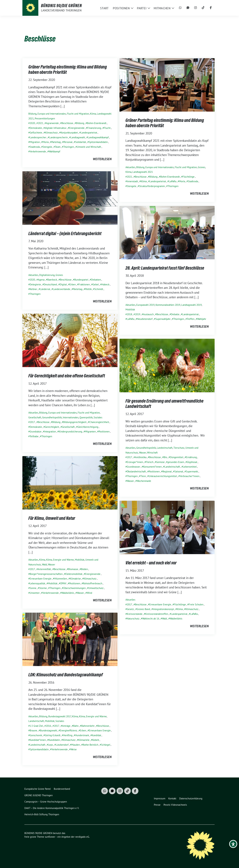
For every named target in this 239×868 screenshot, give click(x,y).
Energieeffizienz (69, 730)
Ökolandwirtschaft (136, 471)
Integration (50, 432)
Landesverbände (62, 289)
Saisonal (179, 471)
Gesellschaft (35, 417)
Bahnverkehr (88, 726)
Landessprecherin (58, 137)
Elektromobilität (74, 574)
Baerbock (52, 280)
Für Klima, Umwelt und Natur (52, 518)
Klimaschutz (51, 133)
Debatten (96, 280)
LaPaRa (173, 181)
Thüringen (69, 147)
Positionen (104, 432)
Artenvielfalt (44, 569)
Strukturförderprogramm (152, 186)
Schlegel (106, 745)
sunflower (50, 837)
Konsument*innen (152, 467)
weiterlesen (102, 159)
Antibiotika (141, 457)
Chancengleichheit (99, 422)
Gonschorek (36, 735)
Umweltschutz (96, 588)
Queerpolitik (86, 417)
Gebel (96, 284)
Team (58, 147)
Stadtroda (35, 147)
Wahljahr (202, 319)
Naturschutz (133, 619)
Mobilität (130, 309)
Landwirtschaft (165, 448)
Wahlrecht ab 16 (151, 619)
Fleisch (150, 462)
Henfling (68, 735)
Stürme (43, 588)
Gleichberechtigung (88, 427)
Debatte (175, 314)
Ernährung (191, 457)
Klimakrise (75, 579)
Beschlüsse (67, 123)
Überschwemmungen (74, 588)
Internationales (71, 417)
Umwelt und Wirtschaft (89, 147)
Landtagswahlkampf (98, 137)
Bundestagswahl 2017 (60, 716)
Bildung (32, 114)
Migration (35, 142)
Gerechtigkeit (52, 427)
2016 (48, 726)
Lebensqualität (37, 583)
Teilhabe (34, 436)
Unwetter (35, 593)
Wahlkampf (55, 151)
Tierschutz (179, 448)
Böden (84, 569)
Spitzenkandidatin (98, 142)
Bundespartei (81, 280)
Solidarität (81, 142)
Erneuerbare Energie (41, 579)
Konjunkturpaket (69, 133)
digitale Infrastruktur (56, 128)
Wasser (143, 453)
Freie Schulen (196, 604)
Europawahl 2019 (145, 305)
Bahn (76, 726)
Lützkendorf (62, 745)
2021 (40, 123)
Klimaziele (84, 740)
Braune (33, 730)
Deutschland (50, 284)
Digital (63, 284)
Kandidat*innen (38, 740)
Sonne (33, 588)
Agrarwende (52, 123)
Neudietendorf (145, 319)
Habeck (105, 284)
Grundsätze (36, 432)
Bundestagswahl (49, 730)
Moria (46, 142)
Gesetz (130, 609)
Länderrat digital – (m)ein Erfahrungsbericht (65, 233)
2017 (32, 422)
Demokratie (36, 128)
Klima (93, 114)
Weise (74, 749)
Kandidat (96, 735)
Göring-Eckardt (53, 735)
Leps (51, 745)
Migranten (90, 432)
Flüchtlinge (189, 177)
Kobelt (96, 740)
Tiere (143, 476)
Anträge (66, 726)
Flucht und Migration (78, 114)
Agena (41, 280)
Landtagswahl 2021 (143, 172)
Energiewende (77, 128)
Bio (165, 457)
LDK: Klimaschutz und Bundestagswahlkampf (66, 675)
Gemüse (160, 462)
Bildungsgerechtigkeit (75, 422)
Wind (89, 593)
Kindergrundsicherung (70, 432)
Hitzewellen (61, 579)
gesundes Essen (176, 462)
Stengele (47, 147)
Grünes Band (143, 609)
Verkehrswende (38, 151)
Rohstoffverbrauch (93, 583)
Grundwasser (134, 467)
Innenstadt (132, 181)
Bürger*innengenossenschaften (46, 574)
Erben (73, 284)
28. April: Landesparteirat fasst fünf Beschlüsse (165, 268)
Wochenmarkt (144, 481)
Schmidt (99, 289)
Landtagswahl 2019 (191, 305)
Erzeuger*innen (135, 462)
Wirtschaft (152, 453)
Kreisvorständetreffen (157, 614)
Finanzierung (94, 128)
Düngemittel (177, 457)
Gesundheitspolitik (52, 417)
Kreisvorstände (135, 614)
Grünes (201, 167)
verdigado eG (82, 837)
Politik (88, 289)
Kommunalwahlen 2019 (168, 305)
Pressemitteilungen (45, 118)
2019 (138, 314)
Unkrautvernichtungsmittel (163, 476)
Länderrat (45, 289)
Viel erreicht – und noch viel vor (151, 563)
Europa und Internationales (52, 114)
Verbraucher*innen (190, 476)
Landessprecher (38, 137)
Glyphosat (192, 462)
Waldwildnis (68, 593)
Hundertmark (82, 735)
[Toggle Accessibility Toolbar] (233, 844)
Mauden (76, 745)
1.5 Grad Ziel (36, 726)
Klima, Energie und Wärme (60, 560)
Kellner (33, 289)
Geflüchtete (36, 133)
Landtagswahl (78, 137)
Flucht (107, 128)
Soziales (98, 417)
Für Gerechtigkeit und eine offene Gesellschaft (67, 376)
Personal (68, 142)
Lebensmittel (190, 467)
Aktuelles (130, 167)
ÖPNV (63, 583)
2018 (129, 314)
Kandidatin (54, 740)
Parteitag (56, 142)
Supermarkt (192, 471)
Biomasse (73, 569)
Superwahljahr (163, 319)
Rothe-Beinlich (90, 745)
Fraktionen (84, 284)
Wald (44, 564)
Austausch (148, 314)
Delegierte (35, 284)
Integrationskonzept (163, 609)
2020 (32, 123)
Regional (167, 471)
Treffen (191, 319)
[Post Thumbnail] (167, 84)
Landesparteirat (89, 133)
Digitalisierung (47, 275)
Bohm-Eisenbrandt (97, 123)
